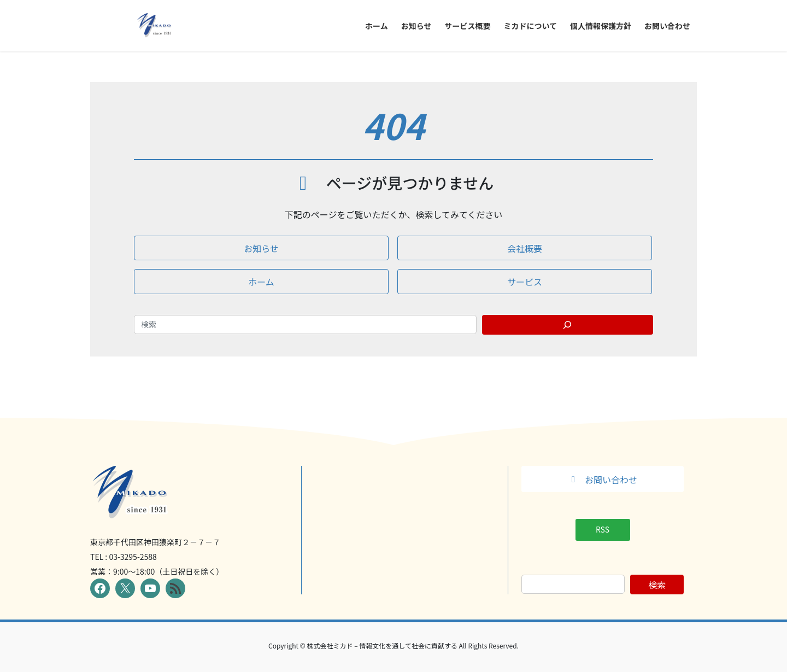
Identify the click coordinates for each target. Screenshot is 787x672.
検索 (657, 585)
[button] (261, 248)
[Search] (568, 325)
